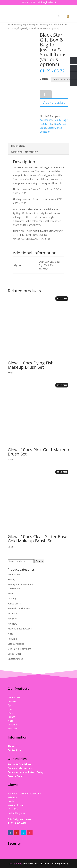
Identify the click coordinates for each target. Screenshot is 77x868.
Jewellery (12, 624)
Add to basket (54, 102)
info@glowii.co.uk (21, 819)
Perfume (12, 639)
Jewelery (12, 619)
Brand (43, 128)
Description (18, 146)
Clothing (12, 598)
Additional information (25, 152)
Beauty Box (47, 24)
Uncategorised (15, 659)
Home (11, 24)
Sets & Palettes (16, 644)
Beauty (11, 580)
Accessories (46, 120)
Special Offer (14, 654)
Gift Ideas (13, 614)
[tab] (38, 146)
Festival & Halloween (19, 608)
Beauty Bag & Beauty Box (27, 24)
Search (39, 561)
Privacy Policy (16, 776)
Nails (10, 634)
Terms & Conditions (19, 764)
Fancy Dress (14, 604)
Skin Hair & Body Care (19, 649)
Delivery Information (20, 768)
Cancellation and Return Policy (26, 772)
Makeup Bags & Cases (20, 629)
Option (44, 79)
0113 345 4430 (18, 823)
